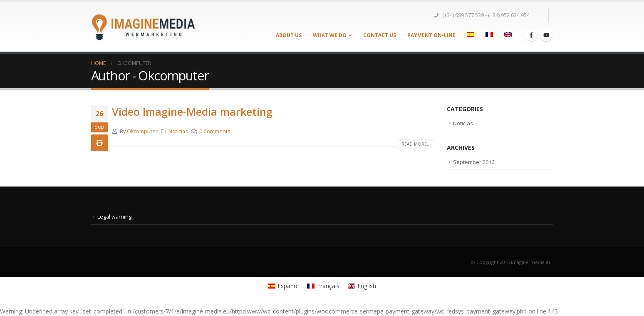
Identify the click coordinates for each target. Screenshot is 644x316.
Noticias (178, 131)
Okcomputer (142, 131)
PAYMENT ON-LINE (431, 35)
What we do (330, 35)
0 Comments (215, 131)
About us (289, 35)
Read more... (416, 144)
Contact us (380, 35)
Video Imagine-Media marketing (192, 112)
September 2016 (474, 162)
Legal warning (114, 217)
